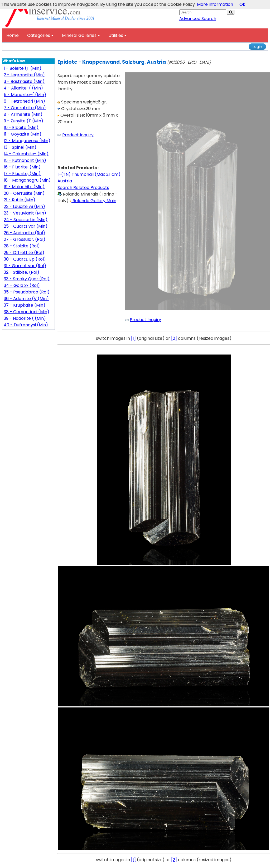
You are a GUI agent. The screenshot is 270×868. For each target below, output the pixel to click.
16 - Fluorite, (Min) (22, 167)
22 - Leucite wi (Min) (24, 206)
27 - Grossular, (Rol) (25, 239)
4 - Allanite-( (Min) (23, 88)
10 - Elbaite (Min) (21, 128)
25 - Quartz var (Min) (26, 226)
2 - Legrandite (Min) (24, 75)
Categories (40, 35)
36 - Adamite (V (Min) (26, 299)
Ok (242, 4)
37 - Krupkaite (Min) (25, 305)
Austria (65, 181)
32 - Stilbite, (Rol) (21, 272)
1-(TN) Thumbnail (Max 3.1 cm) (89, 174)
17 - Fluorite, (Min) (22, 174)
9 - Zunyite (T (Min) (23, 121)
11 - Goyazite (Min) (23, 134)
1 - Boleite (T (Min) (23, 68)
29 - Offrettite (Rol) (24, 253)
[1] (133, 338)
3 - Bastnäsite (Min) (24, 81)
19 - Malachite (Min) (24, 187)
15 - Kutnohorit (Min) (25, 160)
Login (257, 47)
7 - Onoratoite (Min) (25, 108)
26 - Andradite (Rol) (24, 233)
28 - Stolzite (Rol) (22, 246)
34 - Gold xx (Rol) (22, 285)
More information (215, 4)
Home (13, 35)
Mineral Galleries (81, 35)
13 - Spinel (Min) (20, 147)
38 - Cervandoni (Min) (26, 312)
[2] (174, 338)
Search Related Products (83, 188)
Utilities (117, 35)
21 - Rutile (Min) (20, 200)
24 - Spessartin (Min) (26, 220)
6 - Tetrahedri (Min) (24, 101)
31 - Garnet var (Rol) (25, 266)
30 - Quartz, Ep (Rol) (25, 259)
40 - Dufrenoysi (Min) (26, 325)
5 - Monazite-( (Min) (25, 95)
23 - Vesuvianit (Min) (25, 213)
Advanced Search (198, 19)
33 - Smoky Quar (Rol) (27, 279)
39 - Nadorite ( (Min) (25, 318)
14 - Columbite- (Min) (26, 154)
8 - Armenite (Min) (23, 114)
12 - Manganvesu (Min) (27, 141)
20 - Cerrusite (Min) (24, 193)
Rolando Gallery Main (93, 201)
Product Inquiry (78, 135)
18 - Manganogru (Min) (27, 180)
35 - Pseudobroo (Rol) (27, 292)
